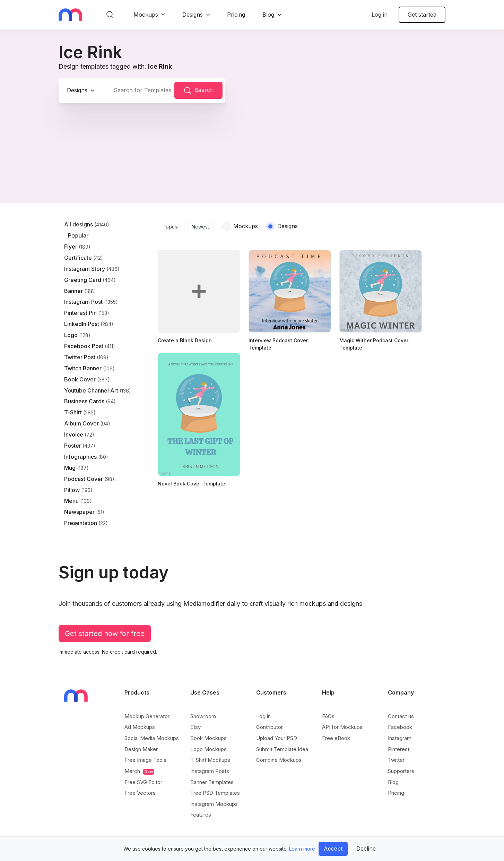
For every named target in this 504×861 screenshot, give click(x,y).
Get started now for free (105, 634)
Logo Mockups (208, 749)
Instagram (400, 738)
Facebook (400, 727)
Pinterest (399, 749)
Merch (139, 771)
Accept (333, 849)
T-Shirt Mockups (210, 760)
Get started (422, 15)
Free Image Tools (145, 760)
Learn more (302, 849)
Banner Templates (212, 782)
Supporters (401, 771)
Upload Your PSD (277, 738)
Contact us (401, 716)
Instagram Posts (210, 771)
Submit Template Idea (282, 749)
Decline (366, 849)
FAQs (328, 716)
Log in (380, 15)
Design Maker (141, 749)
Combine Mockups (279, 760)
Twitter (396, 760)
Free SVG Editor (143, 782)
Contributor (270, 727)
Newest (200, 227)
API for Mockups (342, 727)
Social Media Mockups (152, 738)
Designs (193, 15)
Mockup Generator (147, 716)
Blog (268, 15)
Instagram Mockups (214, 804)
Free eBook (336, 738)
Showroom (203, 716)
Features (201, 815)
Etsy (195, 727)
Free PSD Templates (215, 793)
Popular (171, 227)
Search (198, 91)
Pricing (236, 15)
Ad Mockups (140, 727)
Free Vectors (140, 793)
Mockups (146, 15)
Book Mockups (208, 738)
